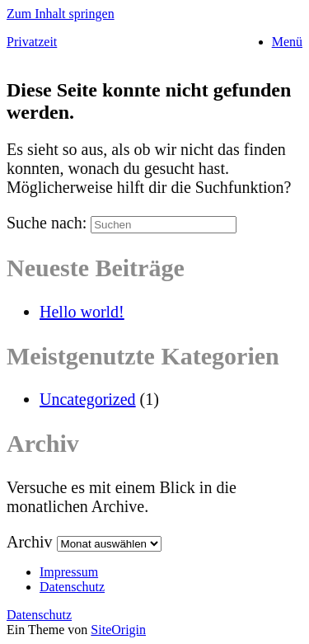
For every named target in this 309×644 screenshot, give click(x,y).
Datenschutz (72, 587)
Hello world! (82, 312)
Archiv (30, 542)
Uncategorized (88, 399)
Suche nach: (47, 223)
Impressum (69, 572)
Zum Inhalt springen (61, 14)
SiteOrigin (118, 630)
